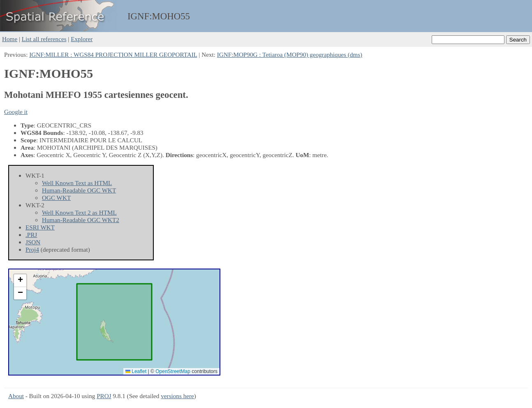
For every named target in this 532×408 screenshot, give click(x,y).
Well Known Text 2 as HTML (79, 212)
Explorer (82, 39)
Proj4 (32, 249)
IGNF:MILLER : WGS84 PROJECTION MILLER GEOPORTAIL (113, 54)
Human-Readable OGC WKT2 (81, 220)
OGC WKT (56, 198)
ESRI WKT (40, 227)
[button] (20, 281)
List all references (44, 39)
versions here (177, 396)
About (16, 396)
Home (10, 39)
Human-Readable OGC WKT (79, 190)
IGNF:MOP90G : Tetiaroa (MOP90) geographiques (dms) (290, 54)
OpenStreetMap (173, 371)
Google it (16, 112)
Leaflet (136, 371)
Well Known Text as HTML (77, 183)
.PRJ (31, 235)
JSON (33, 242)
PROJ (104, 396)
